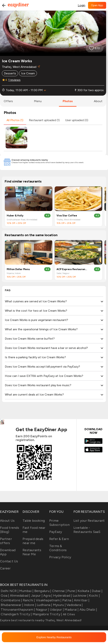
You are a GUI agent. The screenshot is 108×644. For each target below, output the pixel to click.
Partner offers (6, 541)
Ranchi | (28, 600)
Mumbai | (26, 591)
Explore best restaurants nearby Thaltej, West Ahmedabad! (41, 620)
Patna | (67, 600)
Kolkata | (84, 591)
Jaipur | (36, 596)
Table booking (34, 521)
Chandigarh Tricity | (16, 614)
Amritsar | (81, 600)
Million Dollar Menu (18, 269)
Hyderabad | (62, 596)
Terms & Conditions (58, 548)
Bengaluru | (42, 591)
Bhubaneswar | (12, 605)
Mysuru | (59, 605)
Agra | (47, 596)
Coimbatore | (11, 600)
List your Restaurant (89, 521)
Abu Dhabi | (88, 610)
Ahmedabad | (20, 596)
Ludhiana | (44, 605)
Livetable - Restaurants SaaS (87, 530)
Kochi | (94, 596)
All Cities (68, 614)
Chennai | (59, 591)
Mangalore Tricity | (47, 614)
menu (38, 101)
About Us (7, 521)
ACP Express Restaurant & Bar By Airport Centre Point (72, 269)
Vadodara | (74, 605)
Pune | (72, 591)
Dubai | (97, 591)
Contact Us (9, 561)
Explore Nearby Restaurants (54, 637)
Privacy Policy (60, 557)
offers (8, 101)
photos (68, 101)
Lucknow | (80, 596)
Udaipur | (57, 610)
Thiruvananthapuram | (17, 610)
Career (5, 568)
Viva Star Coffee (67, 216)
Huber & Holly (15, 216)
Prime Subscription (59, 523)
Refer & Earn (59, 539)
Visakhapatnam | (48, 600)
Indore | (30, 605)
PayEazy (56, 532)
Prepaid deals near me (33, 541)
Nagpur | (42, 610)
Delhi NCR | (9, 591)
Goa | (5, 596)
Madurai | (71, 610)
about (98, 101)
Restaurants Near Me (32, 552)
